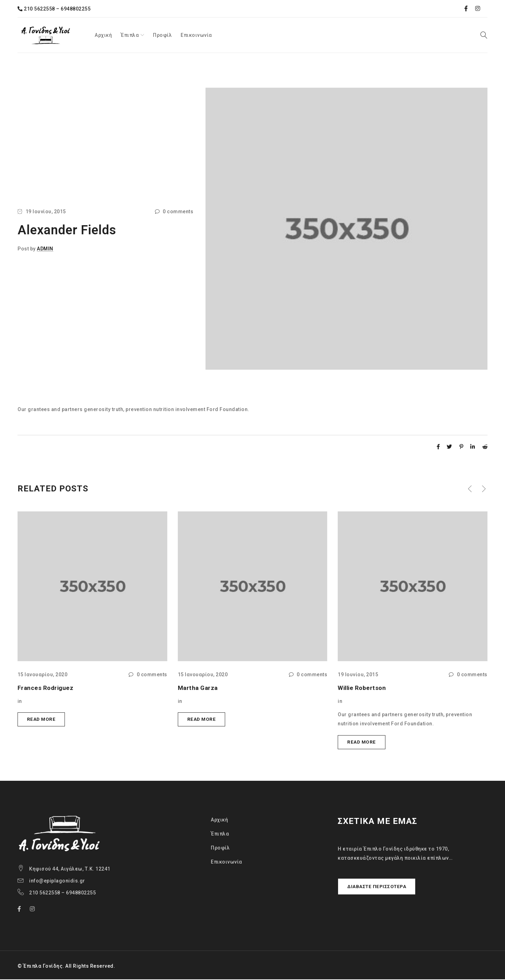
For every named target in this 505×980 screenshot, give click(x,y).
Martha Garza (199, 688)
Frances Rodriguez (46, 688)
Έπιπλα (220, 834)
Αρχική (219, 820)
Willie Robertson (363, 688)
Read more (42, 720)
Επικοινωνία (227, 862)
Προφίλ (220, 848)
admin (45, 249)
